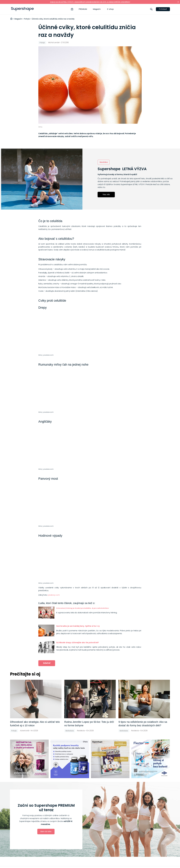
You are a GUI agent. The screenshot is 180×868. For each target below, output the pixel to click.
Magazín (97, 9)
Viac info (106, 194)
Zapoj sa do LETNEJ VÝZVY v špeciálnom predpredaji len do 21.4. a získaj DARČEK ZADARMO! (90, 2)
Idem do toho (46, 831)
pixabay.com (54, 595)
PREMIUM (83, 9)
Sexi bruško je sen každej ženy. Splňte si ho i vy (78, 626)
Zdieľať (47, 663)
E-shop (110, 9)
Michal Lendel (54, 42)
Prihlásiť (163, 9)
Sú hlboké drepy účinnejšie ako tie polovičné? (78, 643)
